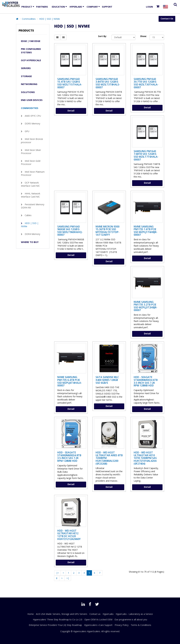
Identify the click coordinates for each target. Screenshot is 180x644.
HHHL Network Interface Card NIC (31, 195)
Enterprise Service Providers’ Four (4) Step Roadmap (55, 625)
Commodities (29, 19)
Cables (28, 215)
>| (68, 578)
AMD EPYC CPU (33, 116)
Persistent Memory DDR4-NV (33, 206)
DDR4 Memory (32, 234)
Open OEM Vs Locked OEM (98, 619)
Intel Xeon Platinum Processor (33, 173)
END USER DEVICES (32, 100)
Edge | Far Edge (31, 41)
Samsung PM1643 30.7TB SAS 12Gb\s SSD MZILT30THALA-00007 (146, 83)
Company (92, 7)
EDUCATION (58, 7)
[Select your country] (166, 7)
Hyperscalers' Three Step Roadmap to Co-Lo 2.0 (58, 619)
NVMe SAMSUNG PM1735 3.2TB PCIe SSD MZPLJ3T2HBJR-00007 (146, 306)
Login (149, 7)
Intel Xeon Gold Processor (31, 162)
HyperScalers (94, 631)
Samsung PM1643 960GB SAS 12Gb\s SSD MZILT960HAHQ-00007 (70, 231)
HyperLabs (76, 7)
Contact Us (167, 19)
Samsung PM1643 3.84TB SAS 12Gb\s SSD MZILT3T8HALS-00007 (108, 83)
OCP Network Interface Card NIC (30, 184)
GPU (27, 131)
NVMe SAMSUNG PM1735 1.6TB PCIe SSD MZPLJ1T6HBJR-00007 (146, 231)
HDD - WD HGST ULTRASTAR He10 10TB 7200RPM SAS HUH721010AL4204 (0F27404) (145, 458)
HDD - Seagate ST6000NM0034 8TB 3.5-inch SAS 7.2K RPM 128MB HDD (69, 457)
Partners (42, 7)
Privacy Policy (122, 625)
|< (57, 573)
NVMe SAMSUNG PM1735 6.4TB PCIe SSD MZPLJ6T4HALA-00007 (70, 381)
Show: (143, 36)
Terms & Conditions (141, 625)
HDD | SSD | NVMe (50, 19)
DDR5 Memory (32, 124)
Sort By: (102, 36)
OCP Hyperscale (31, 60)
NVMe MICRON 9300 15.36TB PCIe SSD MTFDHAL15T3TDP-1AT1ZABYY (107, 231)
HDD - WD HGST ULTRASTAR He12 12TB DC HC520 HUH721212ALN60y (69, 535)
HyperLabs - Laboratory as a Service (134, 614)
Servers (26, 68)
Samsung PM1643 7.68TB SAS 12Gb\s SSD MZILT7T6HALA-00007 (146, 155)
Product (27, 7)
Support (107, 7)
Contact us (95, 614)
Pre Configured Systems (31, 51)
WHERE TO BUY (30, 242)
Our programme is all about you (131, 619)
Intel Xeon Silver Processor (31, 152)
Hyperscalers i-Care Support (98, 625)
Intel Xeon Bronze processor (32, 141)
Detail (71, 111)
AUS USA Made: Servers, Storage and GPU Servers (62, 614)
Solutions (28, 92)
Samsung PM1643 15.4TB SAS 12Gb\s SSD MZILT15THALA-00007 (70, 83)
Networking (29, 84)
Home (31, 614)
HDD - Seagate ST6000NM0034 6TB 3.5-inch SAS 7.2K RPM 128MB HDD (146, 381)
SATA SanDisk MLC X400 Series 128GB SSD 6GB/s (107, 380)
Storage (26, 76)
